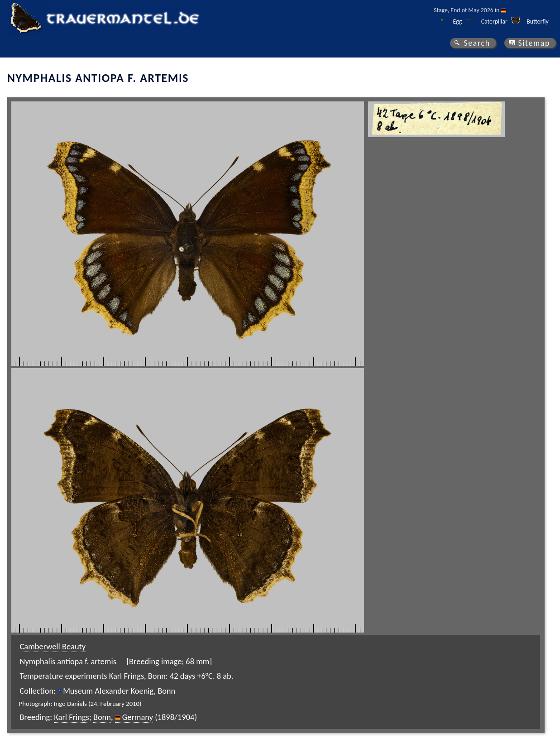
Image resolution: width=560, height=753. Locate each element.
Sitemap (534, 43)
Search (477, 43)
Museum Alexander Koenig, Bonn (119, 691)
